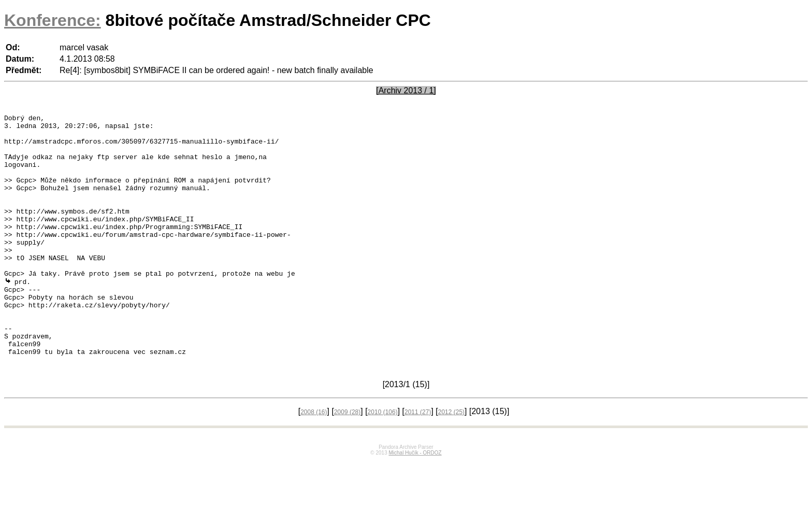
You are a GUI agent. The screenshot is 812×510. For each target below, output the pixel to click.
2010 (383, 461)
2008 (314, 461)
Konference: (53, 20)
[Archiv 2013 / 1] (406, 90)
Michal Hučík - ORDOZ (415, 502)
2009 (347, 461)
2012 (451, 461)
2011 (418, 461)
